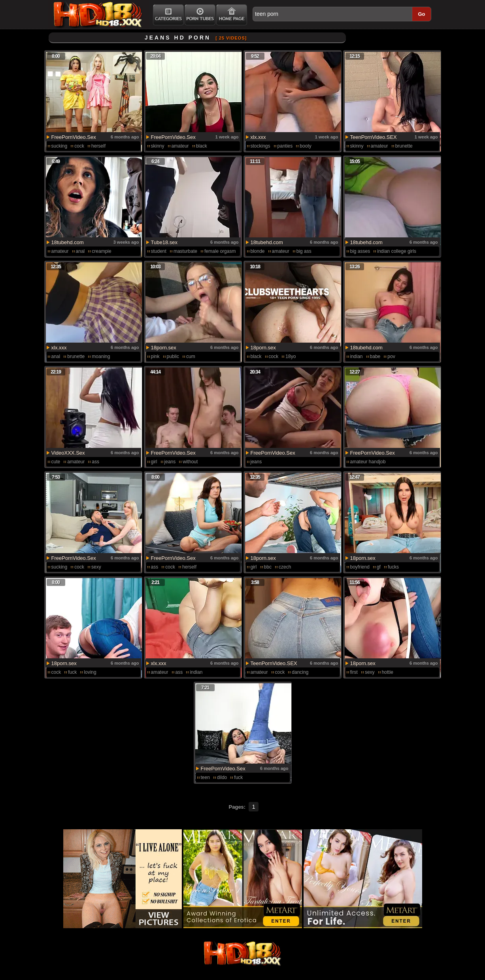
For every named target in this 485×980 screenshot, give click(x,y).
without (190, 462)
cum (191, 356)
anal (80, 251)
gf (379, 567)
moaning (101, 356)
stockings (260, 146)
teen (205, 777)
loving (90, 672)
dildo (222, 777)
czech (285, 567)
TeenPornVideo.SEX (374, 137)
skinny (158, 146)
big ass (304, 251)
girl (154, 462)
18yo (291, 356)
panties (285, 146)
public (173, 356)
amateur (180, 146)
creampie (101, 251)
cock (79, 146)
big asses (360, 251)
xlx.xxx (258, 137)
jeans (170, 462)
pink (155, 356)
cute (56, 462)
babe (375, 356)
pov (391, 356)
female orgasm (220, 251)
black (202, 146)
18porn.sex (164, 348)
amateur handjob (368, 462)
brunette (404, 146)
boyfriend (360, 567)
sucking (59, 146)
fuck (72, 672)
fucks (393, 567)
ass (95, 462)
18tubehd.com (68, 242)
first (354, 672)
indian (357, 356)
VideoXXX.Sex (68, 453)
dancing (300, 672)
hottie (388, 672)
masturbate (185, 251)
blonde (258, 251)
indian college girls (397, 251)
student (159, 251)
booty (305, 146)
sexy (96, 567)
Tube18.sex (164, 242)
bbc (268, 567)
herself (98, 146)
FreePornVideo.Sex (74, 137)
